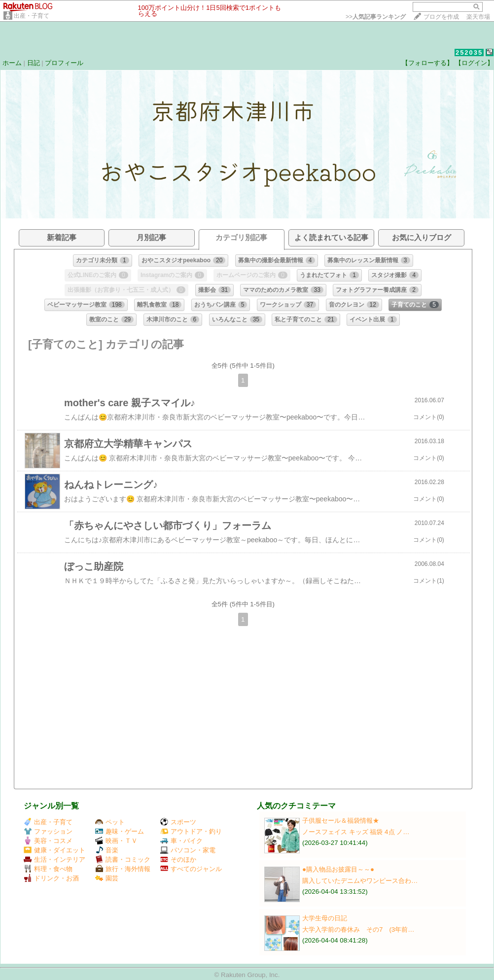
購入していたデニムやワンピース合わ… (360, 881)
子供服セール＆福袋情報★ (341, 821)
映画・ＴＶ (116, 841)
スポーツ (178, 822)
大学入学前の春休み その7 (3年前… (358, 929)
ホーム (12, 63)
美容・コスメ (48, 841)
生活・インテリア (54, 859)
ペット (110, 822)
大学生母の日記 (325, 918)
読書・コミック (123, 859)
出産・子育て (32, 16)
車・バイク (181, 841)
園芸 (107, 878)
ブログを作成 (441, 17)
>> (376, 17)
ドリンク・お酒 (51, 878)
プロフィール (64, 63)
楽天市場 (478, 17)
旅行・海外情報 (123, 869)
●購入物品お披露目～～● (338, 869)
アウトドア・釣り (191, 831)
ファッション (48, 831)
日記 (34, 63)
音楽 (107, 850)
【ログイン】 (474, 63)
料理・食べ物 (48, 869)
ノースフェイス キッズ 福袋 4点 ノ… (356, 832)
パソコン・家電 (188, 850)
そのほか (178, 859)
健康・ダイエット (54, 850)
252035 (469, 52)
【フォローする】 (427, 63)
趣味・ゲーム (120, 831)
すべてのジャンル (191, 869)
